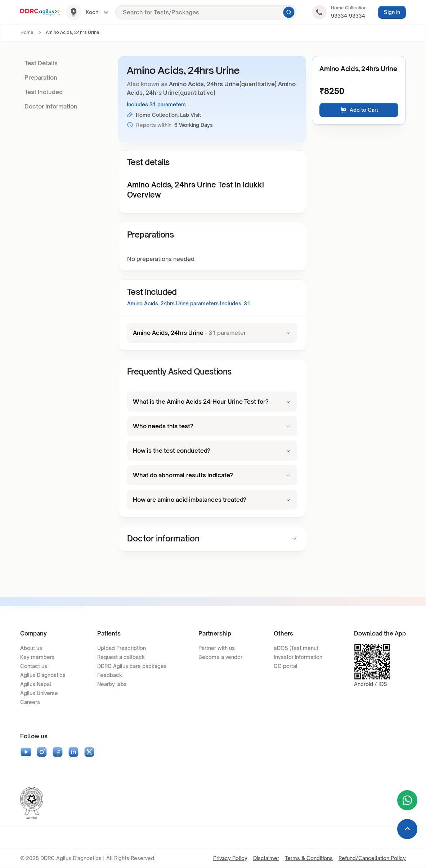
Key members (37, 657)
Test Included (44, 92)
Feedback (110, 675)
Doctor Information (51, 106)
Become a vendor (220, 657)
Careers (30, 702)
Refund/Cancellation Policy (372, 858)
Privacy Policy (230, 858)
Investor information (298, 657)
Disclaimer (266, 858)
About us (31, 648)
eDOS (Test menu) (296, 648)
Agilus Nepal (36, 684)
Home (27, 32)
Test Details (41, 63)
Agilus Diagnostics (43, 675)
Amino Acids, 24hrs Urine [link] (73, 32)
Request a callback (121, 657)
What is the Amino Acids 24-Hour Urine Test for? (212, 402)
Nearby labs (112, 684)
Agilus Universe (39, 693)
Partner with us (217, 648)
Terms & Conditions (309, 858)
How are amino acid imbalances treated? (212, 500)
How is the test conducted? (212, 451)
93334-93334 (348, 16)
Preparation (41, 77)
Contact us (34, 666)
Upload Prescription (122, 648)
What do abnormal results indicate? (212, 475)
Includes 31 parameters (156, 104)
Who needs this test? (212, 426)
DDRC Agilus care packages (132, 666)
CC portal (286, 666)
